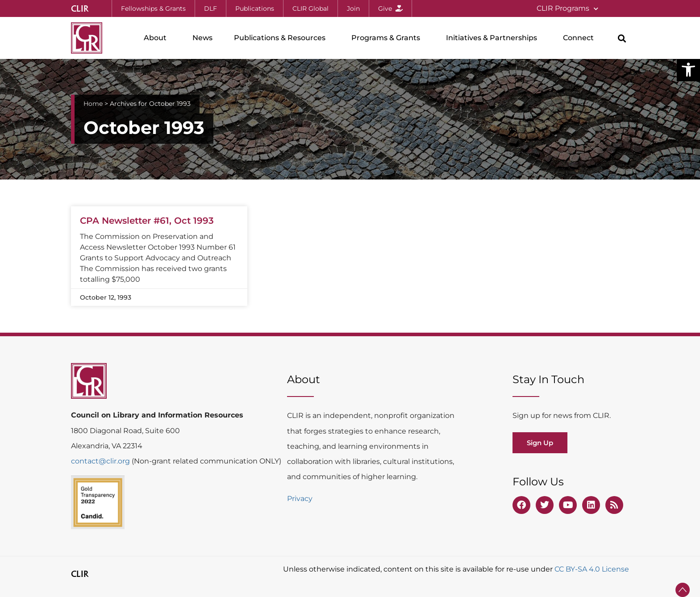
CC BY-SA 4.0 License (592, 569)
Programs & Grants (388, 38)
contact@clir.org (101, 461)
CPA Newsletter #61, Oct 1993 (147, 221)
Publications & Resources (282, 38)
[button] (688, 70)
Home (93, 104)
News (202, 38)
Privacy (300, 499)
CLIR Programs (567, 9)
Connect (581, 38)
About (157, 38)
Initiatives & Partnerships (494, 38)
